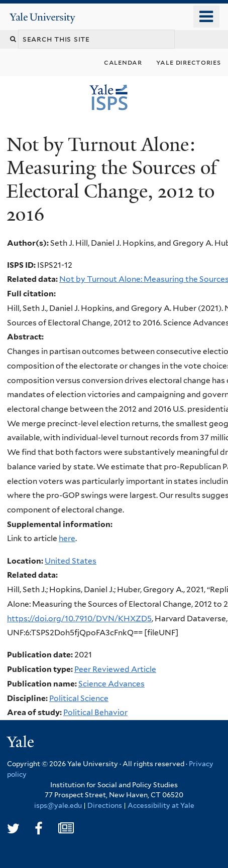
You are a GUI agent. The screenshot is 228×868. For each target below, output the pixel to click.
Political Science (79, 698)
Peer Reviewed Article (115, 669)
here (67, 538)
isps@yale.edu (58, 805)
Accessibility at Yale (161, 805)
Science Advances (111, 684)
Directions (105, 805)
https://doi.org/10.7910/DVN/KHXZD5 (79, 619)
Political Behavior (95, 712)
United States (71, 561)
